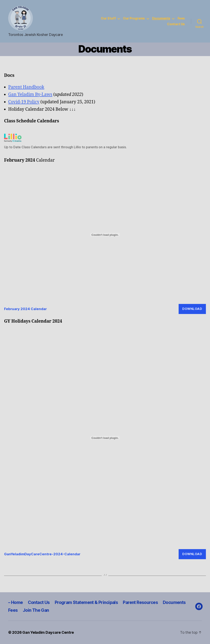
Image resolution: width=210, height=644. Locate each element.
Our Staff (108, 18)
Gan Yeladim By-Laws (30, 95)
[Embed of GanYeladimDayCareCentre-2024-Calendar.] (105, 438)
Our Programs (134, 18)
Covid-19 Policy (24, 102)
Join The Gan (36, 610)
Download (192, 309)
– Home (16, 602)
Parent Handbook (26, 87)
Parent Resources (141, 602)
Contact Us (176, 24)
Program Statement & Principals (87, 602)
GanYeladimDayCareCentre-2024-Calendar (42, 554)
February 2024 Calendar (25, 309)
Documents (161, 18)
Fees (181, 18)
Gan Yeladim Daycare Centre (48, 632)
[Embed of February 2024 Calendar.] (105, 235)
